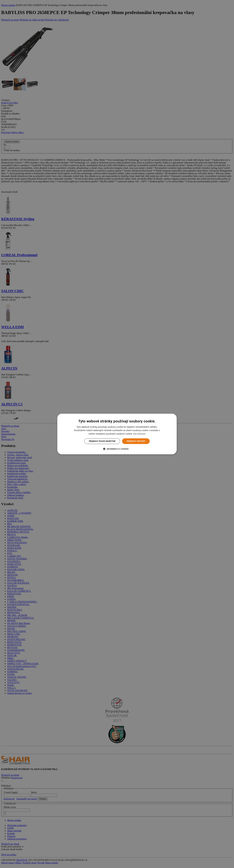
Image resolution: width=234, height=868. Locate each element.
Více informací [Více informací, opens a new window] (139, 434)
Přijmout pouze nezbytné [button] (102, 441)
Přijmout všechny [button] (136, 441)
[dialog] (117, 434)
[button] (117, 449)
